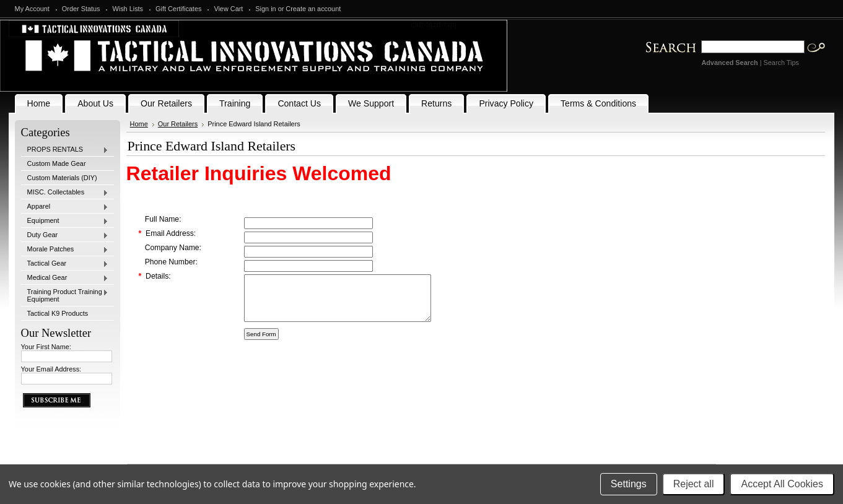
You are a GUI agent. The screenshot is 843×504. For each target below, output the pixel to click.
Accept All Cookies (782, 484)
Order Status (81, 9)
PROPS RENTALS (65, 150)
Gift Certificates (178, 9)
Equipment (65, 221)
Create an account (313, 9)
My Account (32, 9)
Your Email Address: (51, 369)
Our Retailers (178, 124)
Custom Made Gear (57, 163)
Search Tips (781, 63)
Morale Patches (65, 250)
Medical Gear (65, 278)
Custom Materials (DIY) (62, 178)
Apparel (65, 207)
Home (139, 124)
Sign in (265, 9)
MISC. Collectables (65, 193)
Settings (629, 484)
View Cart (228, 9)
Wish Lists (128, 9)
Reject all (694, 484)
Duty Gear (65, 235)
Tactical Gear (65, 264)
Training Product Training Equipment (65, 295)
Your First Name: (46, 347)
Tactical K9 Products (58, 313)
